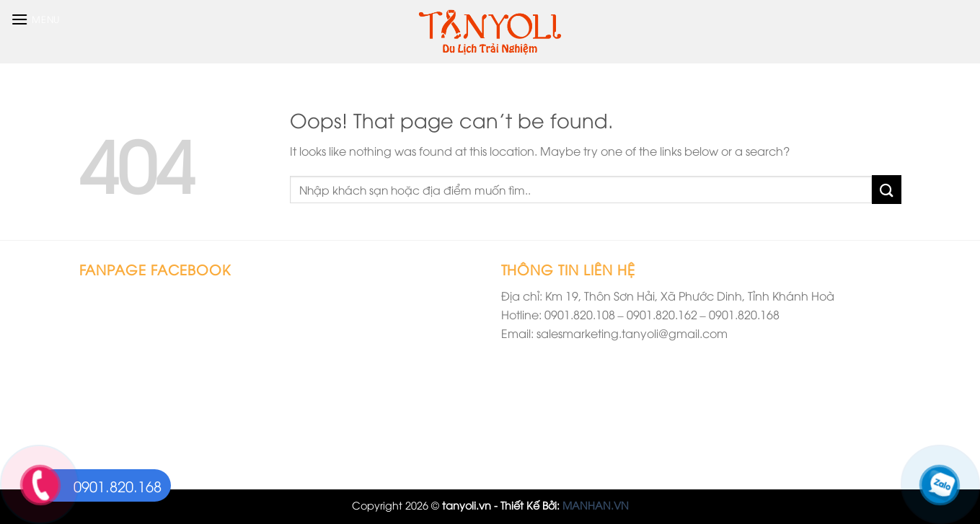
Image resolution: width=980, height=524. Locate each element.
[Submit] (886, 189)
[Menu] (35, 19)
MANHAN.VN (596, 505)
